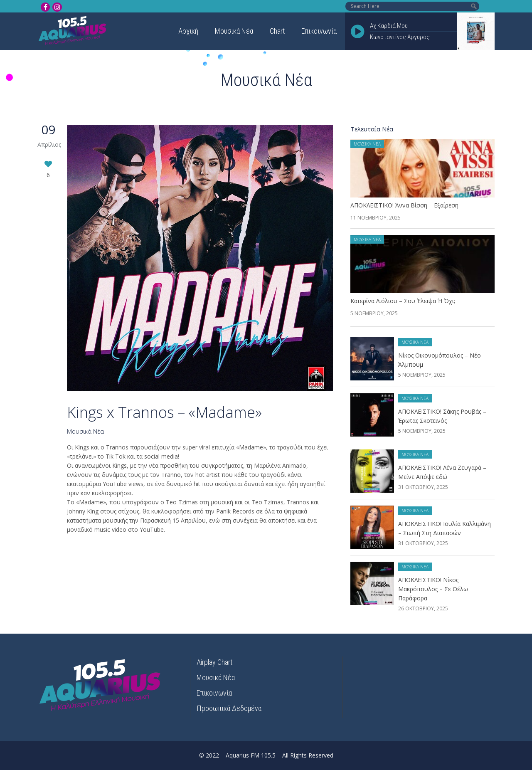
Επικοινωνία (214, 693)
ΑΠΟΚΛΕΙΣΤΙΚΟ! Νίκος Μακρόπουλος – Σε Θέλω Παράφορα (433, 589)
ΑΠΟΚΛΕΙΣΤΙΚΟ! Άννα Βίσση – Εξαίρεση (404, 205)
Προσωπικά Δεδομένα (229, 708)
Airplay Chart (214, 662)
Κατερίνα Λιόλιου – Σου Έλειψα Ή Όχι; (403, 301)
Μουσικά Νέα (85, 431)
